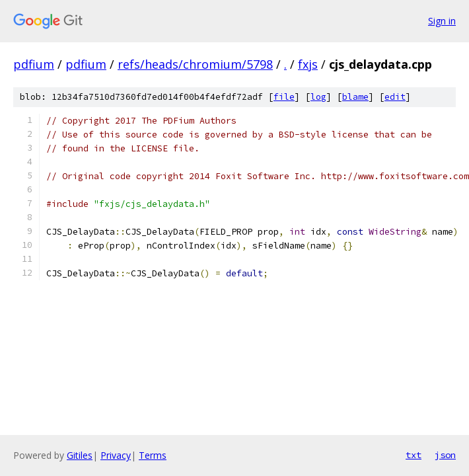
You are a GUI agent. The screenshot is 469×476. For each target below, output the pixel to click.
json (445, 455)
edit (395, 97)
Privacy (116, 455)
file (284, 97)
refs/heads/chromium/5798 (195, 64)
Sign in (442, 21)
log (318, 97)
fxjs (308, 64)
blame (355, 97)
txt (414, 455)
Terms (153, 455)
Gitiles (80, 455)
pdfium (34, 64)
